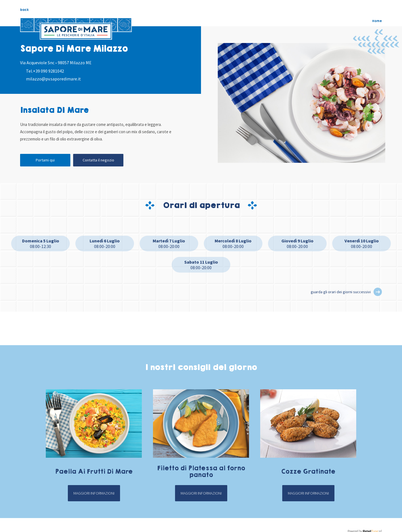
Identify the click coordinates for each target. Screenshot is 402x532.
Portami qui (45, 160)
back (24, 10)
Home (377, 21)
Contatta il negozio (98, 160)
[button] (378, 292)
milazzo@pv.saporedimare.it (53, 79)
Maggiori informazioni (94, 493)
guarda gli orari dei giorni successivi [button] (341, 292)
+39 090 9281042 (48, 71)
